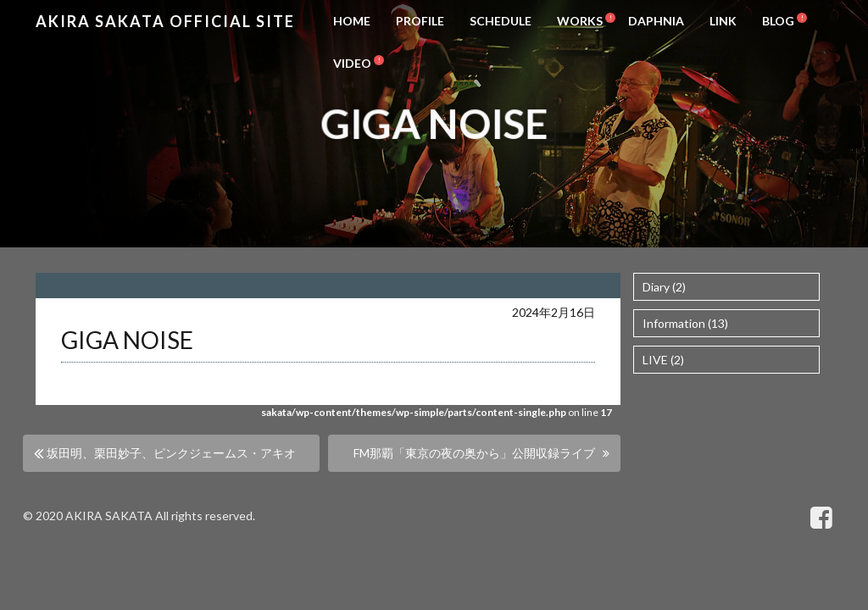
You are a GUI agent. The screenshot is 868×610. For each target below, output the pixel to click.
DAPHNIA (656, 21)
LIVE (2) (663, 360)
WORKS (580, 21)
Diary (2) (664, 287)
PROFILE (420, 21)
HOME (352, 21)
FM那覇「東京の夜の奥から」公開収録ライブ (474, 453)
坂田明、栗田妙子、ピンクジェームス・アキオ (171, 453)
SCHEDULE (501, 21)
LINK (723, 21)
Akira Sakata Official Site (165, 21)
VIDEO (352, 63)
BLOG (778, 21)
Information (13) (685, 323)
